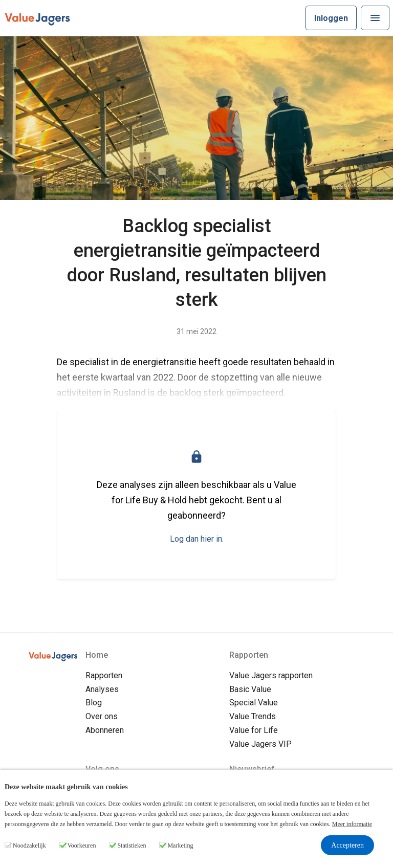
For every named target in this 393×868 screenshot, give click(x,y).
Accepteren (347, 845)
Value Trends (253, 716)
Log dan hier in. (197, 539)
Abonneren (105, 730)
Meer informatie (352, 824)
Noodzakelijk (29, 845)
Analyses (102, 689)
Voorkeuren (82, 845)
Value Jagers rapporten (271, 675)
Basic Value (250, 689)
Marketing (180, 845)
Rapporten (104, 675)
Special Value (254, 703)
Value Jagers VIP (260, 744)
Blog (94, 703)
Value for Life (254, 730)
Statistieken (132, 845)
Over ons (102, 716)
